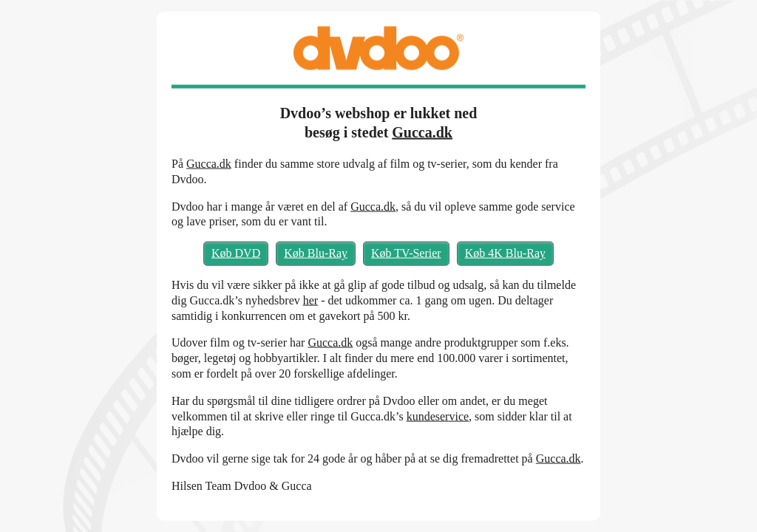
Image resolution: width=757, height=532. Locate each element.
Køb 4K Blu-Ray (505, 253)
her (310, 300)
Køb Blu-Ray (316, 253)
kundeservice (438, 416)
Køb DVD (236, 253)
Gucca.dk (422, 132)
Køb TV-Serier (406, 253)
